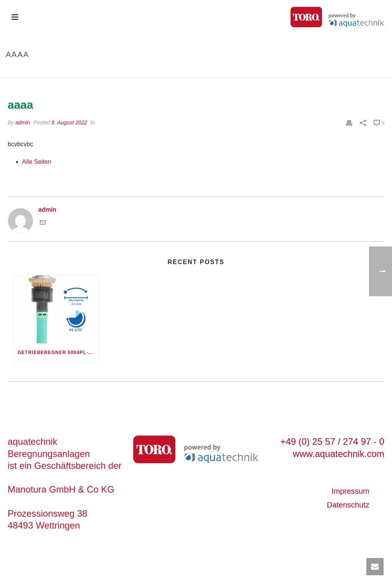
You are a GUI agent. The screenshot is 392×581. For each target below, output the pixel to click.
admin (23, 122)
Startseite (348, 71)
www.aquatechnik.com (339, 454)
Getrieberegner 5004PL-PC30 (58, 353)
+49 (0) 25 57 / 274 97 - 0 (332, 441)
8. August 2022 (69, 122)
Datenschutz (348, 505)
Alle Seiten (37, 162)
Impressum (350, 491)
